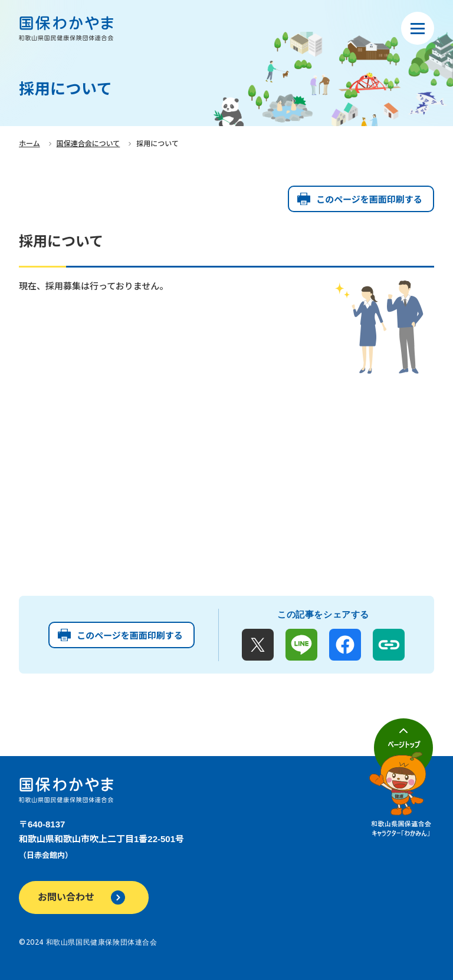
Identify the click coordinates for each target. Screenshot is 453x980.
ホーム (29, 144)
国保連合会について (88, 144)
